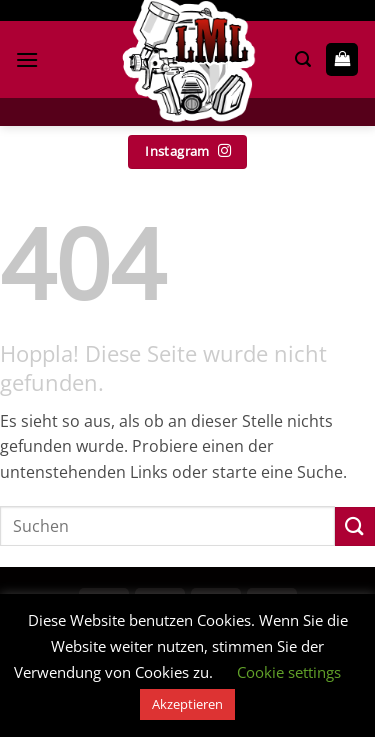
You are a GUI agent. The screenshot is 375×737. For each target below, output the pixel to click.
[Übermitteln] (355, 526)
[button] (27, 59)
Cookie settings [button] (289, 672)
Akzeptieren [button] (187, 704)
